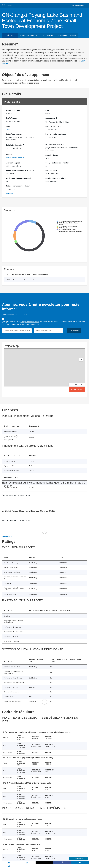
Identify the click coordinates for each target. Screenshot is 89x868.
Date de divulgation (54, 126)
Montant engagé (13, 163)
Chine (8, 130)
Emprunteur (51, 118)
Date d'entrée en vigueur (56, 134)
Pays (8, 126)
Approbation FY (52, 155)
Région (9, 154)
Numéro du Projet (13, 110)
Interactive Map (77, 390)
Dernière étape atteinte (56, 178)
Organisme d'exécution (55, 144)
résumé (10, 36)
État (47, 110)
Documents (48, 36)
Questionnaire (79, 859)
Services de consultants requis (19, 178)
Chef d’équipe (12, 118)
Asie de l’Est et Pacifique (15, 158)
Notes (8, 194)
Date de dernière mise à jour (18, 186)
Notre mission (7, 5)
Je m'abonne (74, 331)
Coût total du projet (15, 145)
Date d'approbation (14, 134)
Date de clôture (52, 170)
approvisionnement (29, 36)
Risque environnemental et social (20, 170)
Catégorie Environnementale (57, 163)
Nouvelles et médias (67, 36)
